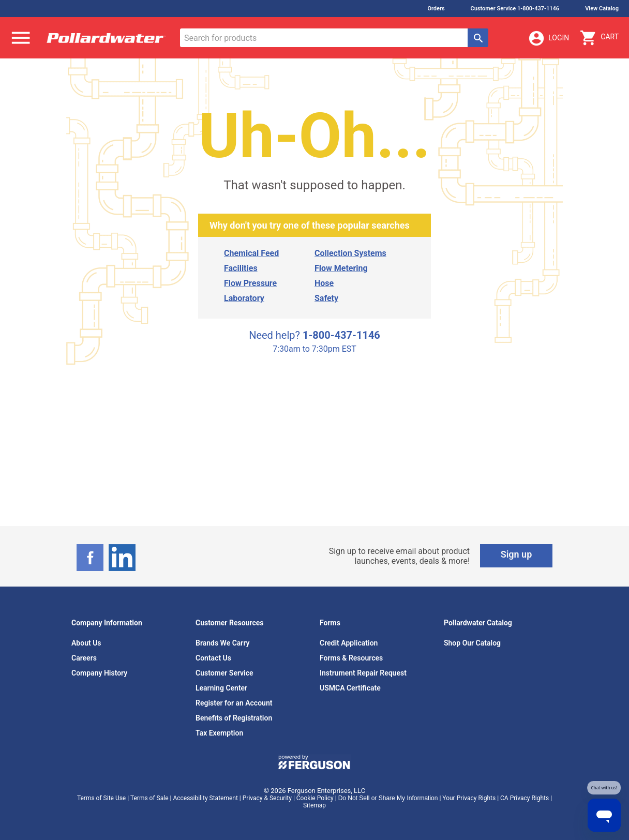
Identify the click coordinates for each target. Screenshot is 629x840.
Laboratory (244, 298)
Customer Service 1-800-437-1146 (515, 9)
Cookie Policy (315, 798)
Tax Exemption (219, 733)
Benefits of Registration (234, 718)
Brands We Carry (223, 643)
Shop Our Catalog (472, 643)
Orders (436, 9)
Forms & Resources (351, 658)
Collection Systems (350, 253)
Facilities (241, 268)
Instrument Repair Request (363, 673)
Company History (99, 673)
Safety (326, 298)
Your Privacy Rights (469, 798)
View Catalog (602, 9)
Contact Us (213, 658)
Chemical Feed (251, 253)
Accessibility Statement (205, 798)
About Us (86, 643)
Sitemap (314, 805)
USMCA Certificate (350, 688)
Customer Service (224, 673)
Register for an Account (234, 703)
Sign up (516, 554)
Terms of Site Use (101, 798)
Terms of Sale (149, 798)
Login (548, 38)
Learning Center (221, 688)
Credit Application (349, 643)
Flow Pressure (250, 283)
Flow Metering (341, 268)
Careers (84, 658)
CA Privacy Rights (525, 798)
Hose (324, 283)
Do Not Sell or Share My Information (388, 798)
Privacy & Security (267, 798)
